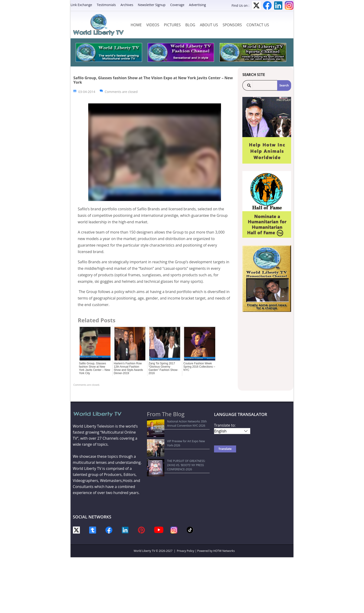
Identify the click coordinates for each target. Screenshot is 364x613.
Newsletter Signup (152, 5)
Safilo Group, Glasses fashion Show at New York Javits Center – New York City (94, 368)
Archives (127, 5)
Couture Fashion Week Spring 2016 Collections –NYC (199, 367)
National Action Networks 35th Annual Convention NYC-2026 (174, 423)
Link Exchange (81, 5)
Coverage (177, 5)
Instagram (289, 5)
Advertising (197, 5)
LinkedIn (278, 5)
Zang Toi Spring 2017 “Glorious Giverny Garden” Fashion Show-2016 (163, 368)
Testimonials (106, 5)
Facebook (267, 5)
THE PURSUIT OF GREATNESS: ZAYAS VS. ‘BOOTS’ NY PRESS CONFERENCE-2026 (176, 442)
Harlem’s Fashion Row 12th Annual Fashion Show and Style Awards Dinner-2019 (128, 368)
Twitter (256, 5)
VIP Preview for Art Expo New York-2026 (175, 433)
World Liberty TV (144, 551)
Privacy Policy (186, 551)
